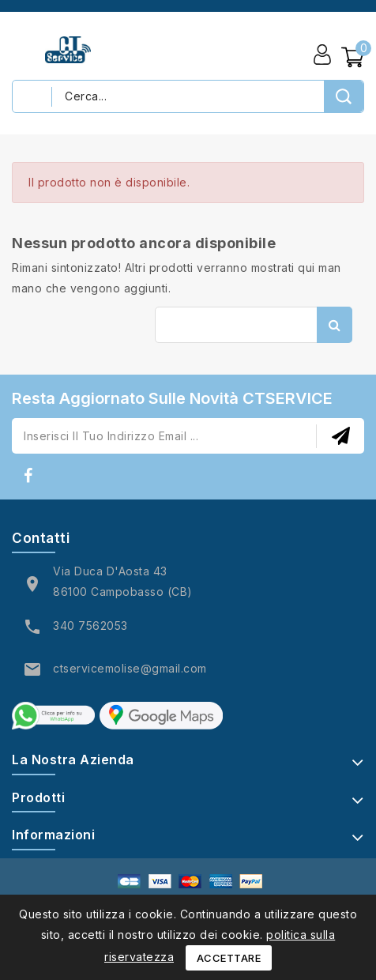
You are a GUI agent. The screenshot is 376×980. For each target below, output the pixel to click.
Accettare (229, 958)
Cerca (335, 325)
